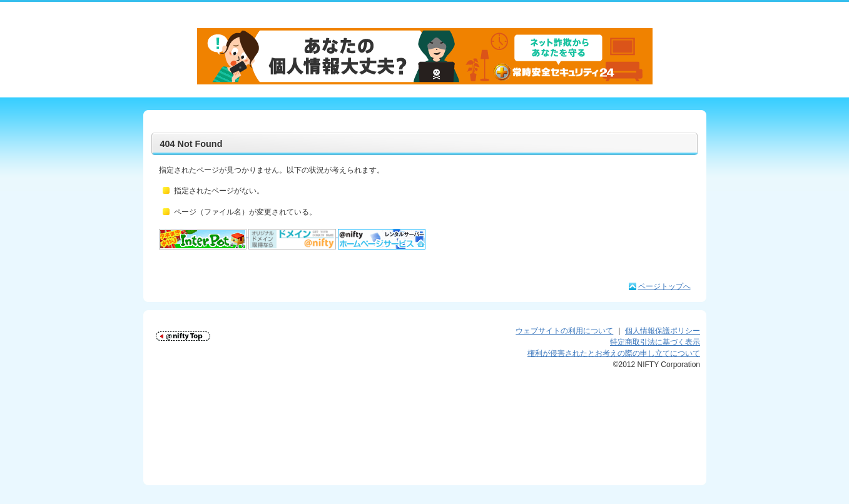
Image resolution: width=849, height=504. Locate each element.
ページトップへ (664, 286)
